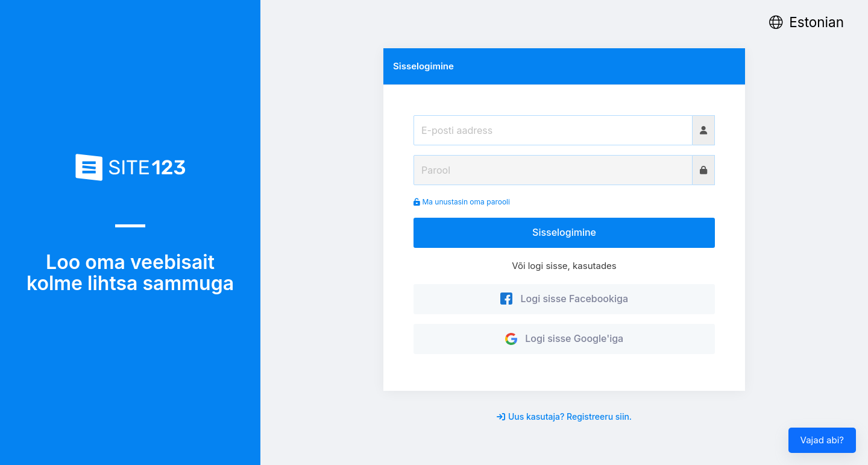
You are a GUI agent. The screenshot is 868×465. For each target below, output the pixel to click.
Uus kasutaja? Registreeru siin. (564, 416)
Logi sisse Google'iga (564, 338)
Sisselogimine (564, 232)
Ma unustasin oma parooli (462, 202)
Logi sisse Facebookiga (564, 299)
